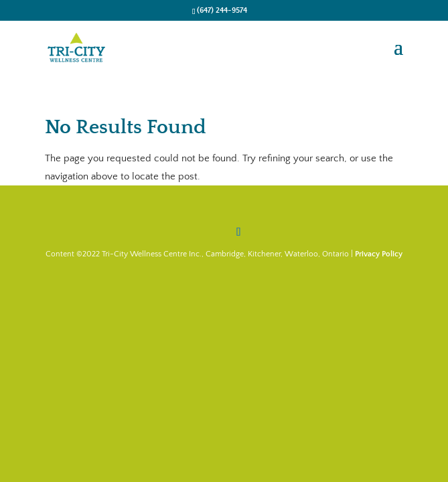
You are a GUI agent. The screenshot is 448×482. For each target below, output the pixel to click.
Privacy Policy (379, 254)
